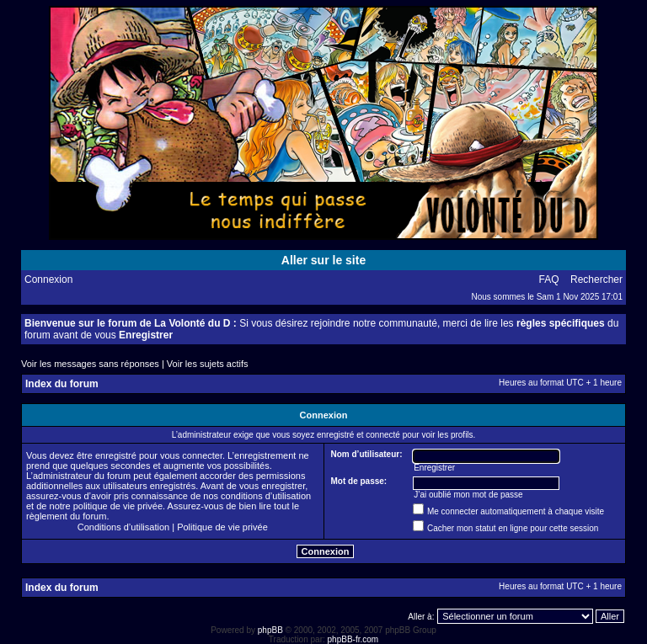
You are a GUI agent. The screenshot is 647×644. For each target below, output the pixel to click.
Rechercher (596, 279)
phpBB (270, 630)
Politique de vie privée (222, 527)
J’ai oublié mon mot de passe (468, 495)
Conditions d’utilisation (123, 527)
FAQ (549, 279)
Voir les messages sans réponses (90, 364)
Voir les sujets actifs (208, 364)
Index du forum (62, 384)
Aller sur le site (323, 260)
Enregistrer (146, 335)
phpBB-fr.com (353, 639)
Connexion (48, 279)
